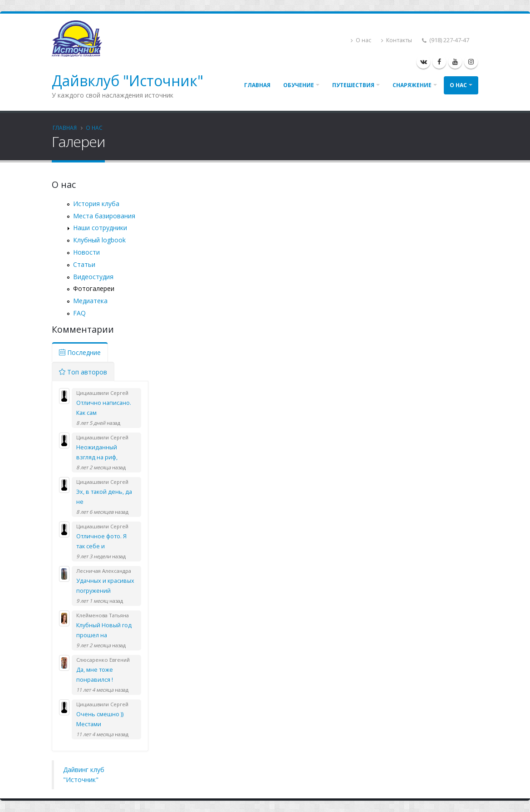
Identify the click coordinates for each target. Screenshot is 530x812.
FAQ (79, 313)
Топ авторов (83, 372)
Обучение (299, 85)
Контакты (397, 40)
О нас (361, 40)
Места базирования (104, 216)
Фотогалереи (94, 288)
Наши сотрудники (100, 228)
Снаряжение (412, 85)
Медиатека (90, 301)
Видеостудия (93, 277)
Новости (86, 252)
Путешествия (353, 85)
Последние (80, 352)
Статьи (84, 264)
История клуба (96, 204)
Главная (257, 85)
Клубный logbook (99, 240)
